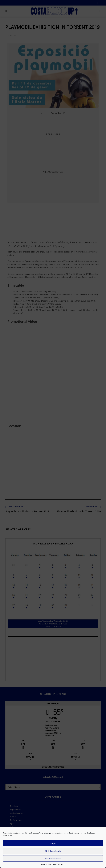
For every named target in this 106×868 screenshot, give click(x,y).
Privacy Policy (58, 864)
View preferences (53, 858)
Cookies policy (47, 864)
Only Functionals (53, 851)
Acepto (53, 843)
